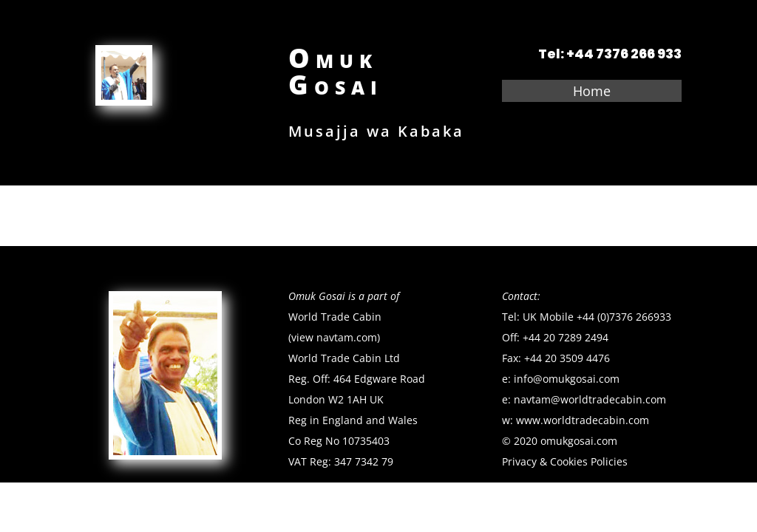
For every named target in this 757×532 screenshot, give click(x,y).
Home (592, 93)
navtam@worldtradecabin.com (591, 399)
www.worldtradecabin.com (583, 420)
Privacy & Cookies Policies (565, 461)
